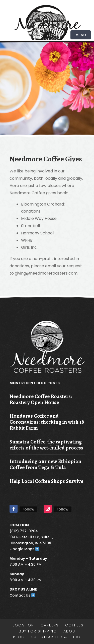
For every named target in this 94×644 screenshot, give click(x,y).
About (70, 631)
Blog (19, 637)
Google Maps (24, 549)
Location (23, 625)
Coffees (74, 625)
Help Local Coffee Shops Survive (46, 481)
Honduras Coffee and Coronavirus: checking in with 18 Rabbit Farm (47, 422)
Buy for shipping (38, 631)
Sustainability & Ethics (57, 637)
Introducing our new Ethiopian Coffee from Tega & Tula (45, 464)
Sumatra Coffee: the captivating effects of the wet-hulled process (46, 445)
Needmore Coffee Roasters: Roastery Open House (41, 399)
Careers (50, 625)
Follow (28, 509)
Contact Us (22, 595)
